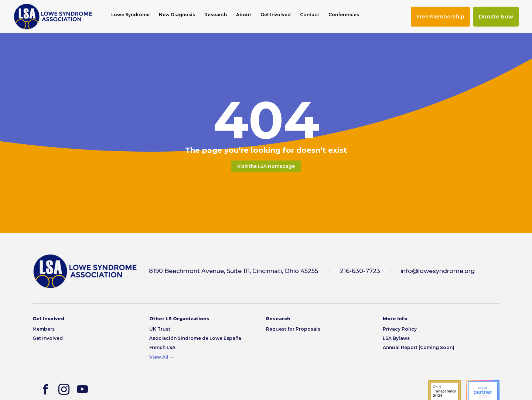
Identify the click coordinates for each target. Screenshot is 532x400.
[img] (53, 17)
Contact (310, 15)
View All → (162, 357)
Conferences (344, 15)
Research (216, 15)
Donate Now (496, 17)
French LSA (162, 347)
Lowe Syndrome (130, 15)
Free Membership (440, 17)
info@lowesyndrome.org (438, 271)
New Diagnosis (177, 15)
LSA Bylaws (396, 338)
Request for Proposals (293, 329)
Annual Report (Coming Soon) (419, 347)
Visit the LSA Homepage (266, 166)
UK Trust (160, 329)
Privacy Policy (400, 329)
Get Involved (276, 15)
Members (44, 329)
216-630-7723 (360, 271)
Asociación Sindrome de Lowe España (195, 338)
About (244, 15)
